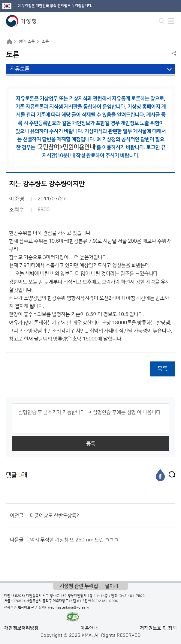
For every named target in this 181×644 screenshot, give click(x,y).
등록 (91, 444)
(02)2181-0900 (105, 601)
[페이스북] (160, 475)
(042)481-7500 (132, 596)
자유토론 (20, 69)
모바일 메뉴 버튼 (171, 21)
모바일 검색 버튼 (162, 21)
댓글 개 (17, 475)
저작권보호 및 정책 (158, 628)
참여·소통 (27, 41)
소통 (45, 41)
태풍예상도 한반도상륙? (54, 516)
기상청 (21, 21)
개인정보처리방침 (21, 628)
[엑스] (170, 475)
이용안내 (89, 628)
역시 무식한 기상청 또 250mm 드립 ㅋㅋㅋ (74, 540)
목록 (162, 369)
